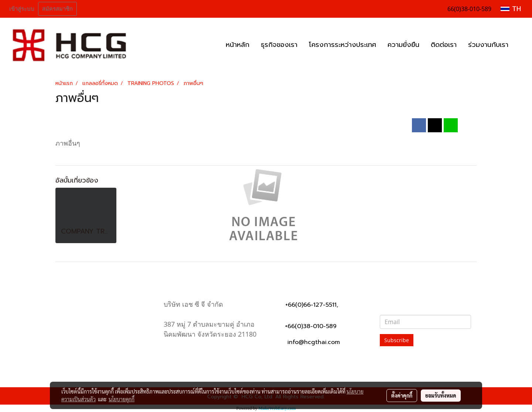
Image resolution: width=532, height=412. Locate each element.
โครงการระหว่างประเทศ (342, 45)
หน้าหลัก (238, 45)
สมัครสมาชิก (57, 9)
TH (511, 9)
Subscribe (397, 340)
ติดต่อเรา (444, 45)
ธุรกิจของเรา (279, 45)
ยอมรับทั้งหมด (441, 395)
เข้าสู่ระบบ (22, 9)
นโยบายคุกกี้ (122, 399)
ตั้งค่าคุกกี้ (402, 395)
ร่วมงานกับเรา (488, 45)
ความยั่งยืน (403, 45)
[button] (521, 45)
